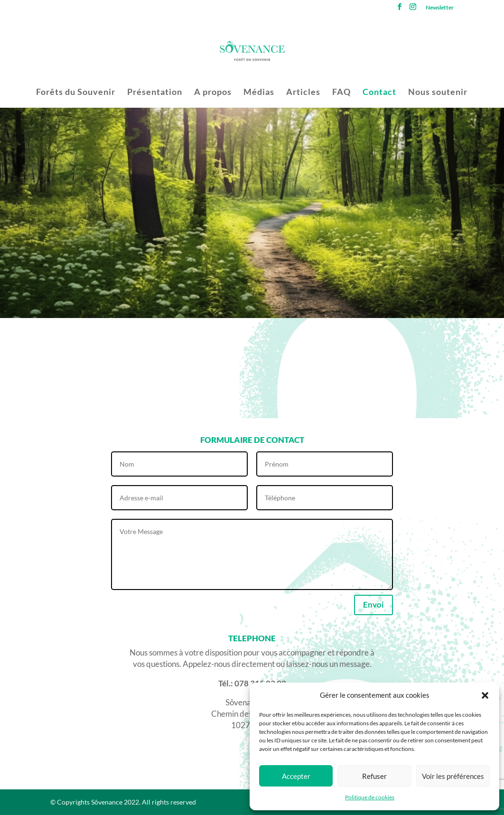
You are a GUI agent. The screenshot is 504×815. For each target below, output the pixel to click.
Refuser (374, 776)
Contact (379, 93)
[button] (485, 695)
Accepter (296, 776)
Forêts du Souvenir (76, 93)
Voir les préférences (453, 776)
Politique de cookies (370, 797)
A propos (213, 93)
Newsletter (440, 8)
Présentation (155, 93)
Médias (259, 93)
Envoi (373, 604)
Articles (303, 93)
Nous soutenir (438, 93)
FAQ (341, 93)
